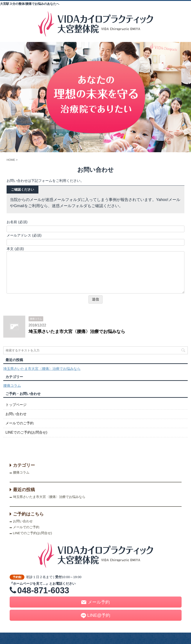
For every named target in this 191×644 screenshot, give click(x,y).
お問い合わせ (16, 414)
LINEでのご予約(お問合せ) (26, 432)
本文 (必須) (15, 249)
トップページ (16, 405)
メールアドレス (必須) (24, 235)
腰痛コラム (12, 386)
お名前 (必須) (17, 222)
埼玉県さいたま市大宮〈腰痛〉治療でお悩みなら (77, 331)
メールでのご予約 (20, 423)
